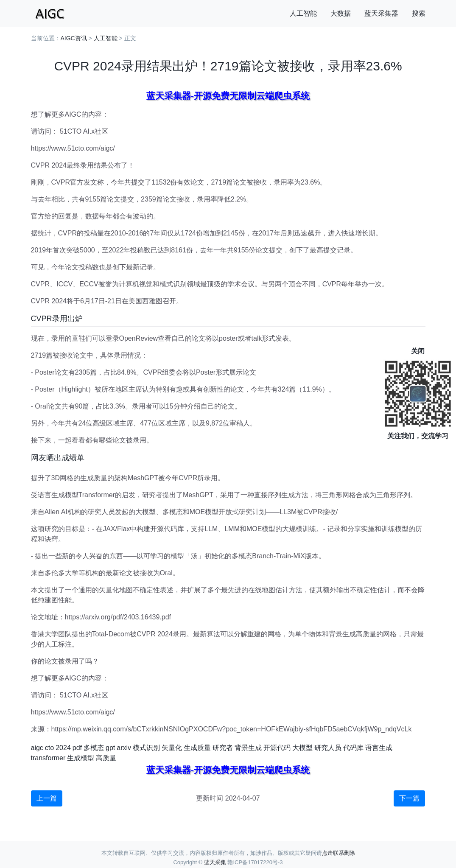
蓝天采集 (215, 862)
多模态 (94, 748)
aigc (37, 748)
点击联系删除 (339, 853)
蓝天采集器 (381, 13)
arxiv (124, 748)
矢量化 (172, 748)
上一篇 (47, 798)
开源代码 (277, 748)
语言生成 (379, 748)
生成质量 (197, 748)
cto (49, 748)
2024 (63, 748)
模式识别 (146, 748)
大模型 (302, 748)
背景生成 (248, 748)
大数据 (341, 13)
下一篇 (409, 798)
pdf (77, 748)
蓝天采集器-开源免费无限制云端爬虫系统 (228, 96)
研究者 (223, 748)
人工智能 (303, 13)
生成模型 (81, 758)
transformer (48, 758)
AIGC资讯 (74, 38)
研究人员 (328, 748)
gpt (110, 748)
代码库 (353, 748)
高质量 (106, 758)
